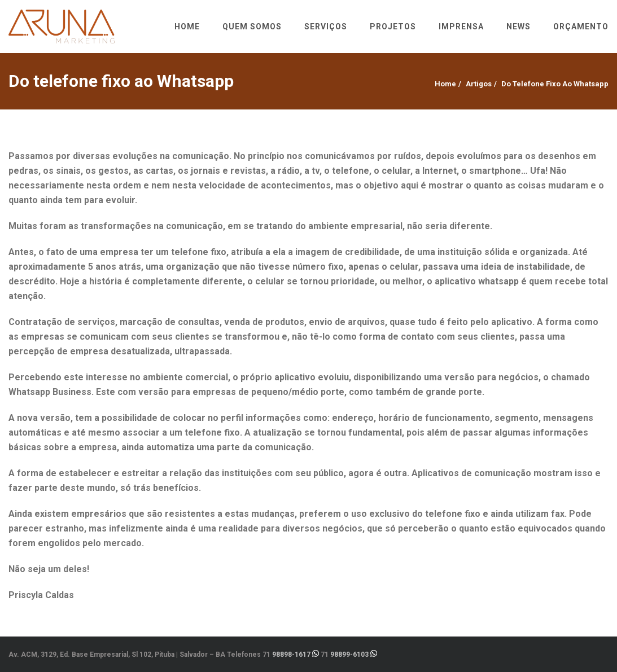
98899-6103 (349, 655)
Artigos (479, 84)
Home (445, 84)
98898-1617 (291, 655)
